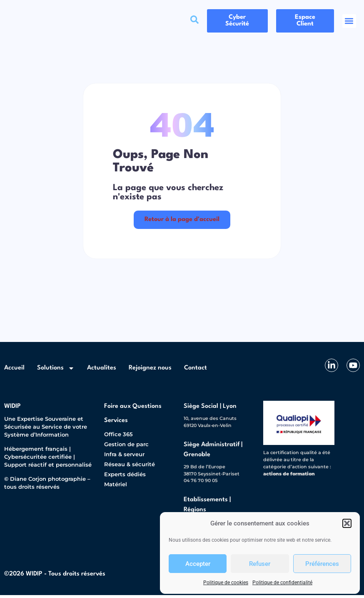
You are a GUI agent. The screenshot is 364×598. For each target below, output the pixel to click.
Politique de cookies (226, 583)
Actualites (102, 371)
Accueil (14, 371)
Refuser (260, 564)
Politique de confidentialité (282, 583)
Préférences (322, 564)
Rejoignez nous (150, 371)
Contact (196, 371)
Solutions (56, 371)
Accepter (198, 564)
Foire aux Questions (133, 409)
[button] (347, 523)
